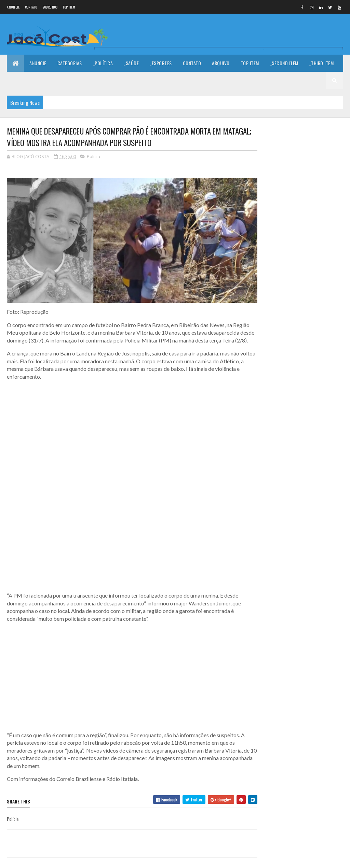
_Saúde (131, 63)
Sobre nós (50, 7)
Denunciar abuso (285, 330)
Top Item (69, 7)
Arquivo (221, 63)
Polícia (93, 156)
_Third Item (322, 63)
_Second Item (284, 63)
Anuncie (13, 7)
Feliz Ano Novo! (311, 222)
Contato (31, 7)
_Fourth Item (26, 80)
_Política (103, 63)
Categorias (70, 63)
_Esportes (161, 63)
